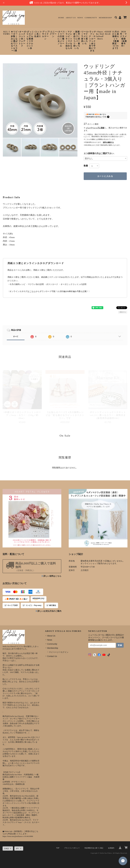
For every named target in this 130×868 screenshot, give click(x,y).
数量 (86, 166)
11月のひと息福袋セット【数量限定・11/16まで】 (116, 40)
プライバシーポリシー (72, 848)
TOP (58, 848)
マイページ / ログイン (59, 652)
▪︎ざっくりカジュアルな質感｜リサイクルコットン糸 (30, 40)
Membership (105, 18)
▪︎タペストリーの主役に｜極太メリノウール (61, 39)
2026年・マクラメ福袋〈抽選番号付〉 (123, 39)
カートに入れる (105, 176)
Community (91, 18)
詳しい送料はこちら (52, 576)
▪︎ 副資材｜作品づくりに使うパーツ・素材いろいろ (77, 40)
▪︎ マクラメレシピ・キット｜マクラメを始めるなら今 (69, 40)
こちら (32, 291)
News (80, 18)
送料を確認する (108, 142)
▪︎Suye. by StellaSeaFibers (100, 35)
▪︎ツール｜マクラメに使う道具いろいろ (84, 38)
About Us (71, 18)
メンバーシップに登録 (95, 128)
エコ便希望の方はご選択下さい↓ (99, 153)
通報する (123, 312)
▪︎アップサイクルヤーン (46, 35)
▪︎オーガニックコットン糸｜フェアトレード (22, 39)
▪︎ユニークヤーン (53, 34)
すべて (16, 337)
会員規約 (111, 848)
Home (61, 18)
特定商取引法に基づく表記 (94, 848)
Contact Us (52, 656)
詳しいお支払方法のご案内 (49, 611)
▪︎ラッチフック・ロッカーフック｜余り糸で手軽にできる (92, 41)
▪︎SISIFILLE (108, 33)
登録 (120, 645)
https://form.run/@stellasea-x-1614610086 (18, 836)
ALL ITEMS (7, 33)
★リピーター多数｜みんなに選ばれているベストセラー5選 (14, 41)
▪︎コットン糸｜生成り (38, 34)
